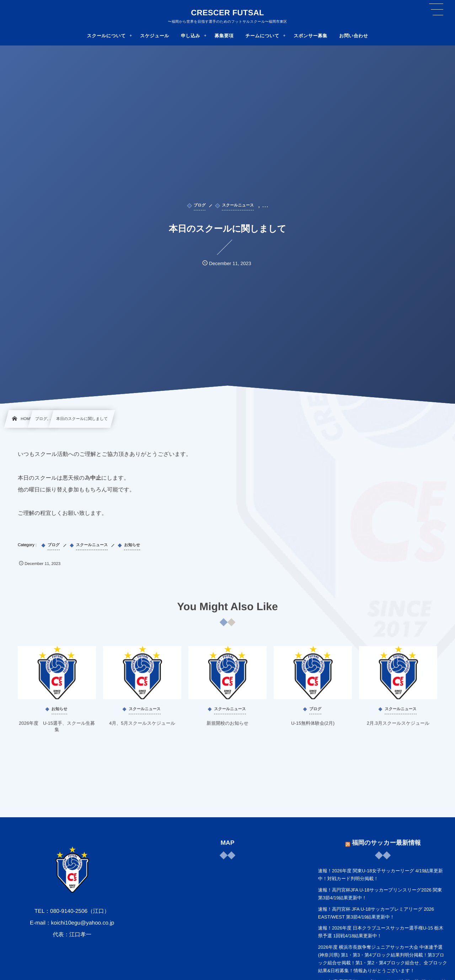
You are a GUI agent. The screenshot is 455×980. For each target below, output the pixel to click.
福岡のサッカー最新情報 (386, 839)
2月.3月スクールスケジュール (398, 727)
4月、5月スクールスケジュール (142, 727)
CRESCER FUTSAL (227, 13)
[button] (436, 10)
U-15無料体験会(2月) (313, 727)
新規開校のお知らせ (227, 727)
